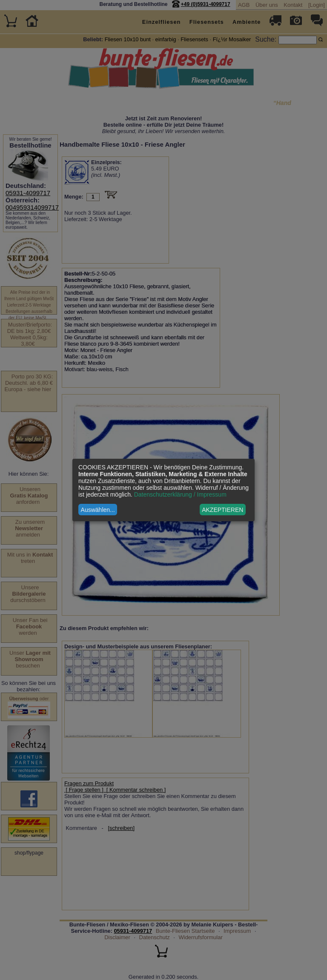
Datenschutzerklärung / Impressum (180, 494)
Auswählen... (98, 510)
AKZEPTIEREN (222, 510)
